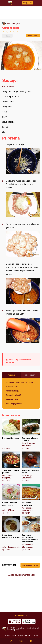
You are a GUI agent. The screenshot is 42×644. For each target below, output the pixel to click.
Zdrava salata (12, 386)
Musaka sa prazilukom (31, 499)
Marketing (10, 630)
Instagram (28, 635)
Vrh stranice (20, 616)
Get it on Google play (29, 621)
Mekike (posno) (12, 399)
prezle (11, 362)
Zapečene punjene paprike (11, 467)
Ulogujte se (27, 3)
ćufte (11, 360)
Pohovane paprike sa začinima (19, 382)
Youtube (20, 635)
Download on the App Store (14, 621)
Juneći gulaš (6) (12, 391)
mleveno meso (25, 360)
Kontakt (18, 630)
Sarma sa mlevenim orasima (31, 434)
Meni (21, 641)
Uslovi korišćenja (32, 628)
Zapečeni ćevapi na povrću (31, 467)
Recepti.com (4, 629)
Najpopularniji (31, 375)
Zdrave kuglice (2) (13, 395)
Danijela (16, 23)
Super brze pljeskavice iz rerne (11, 534)
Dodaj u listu (33, 36)
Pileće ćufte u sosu (11, 434)
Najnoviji (12, 375)
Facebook (7, 635)
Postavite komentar (30, 565)
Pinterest (35, 635)
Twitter (14, 635)
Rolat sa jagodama (14, 404)
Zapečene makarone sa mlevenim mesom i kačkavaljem (31, 534)
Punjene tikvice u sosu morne (11, 499)
